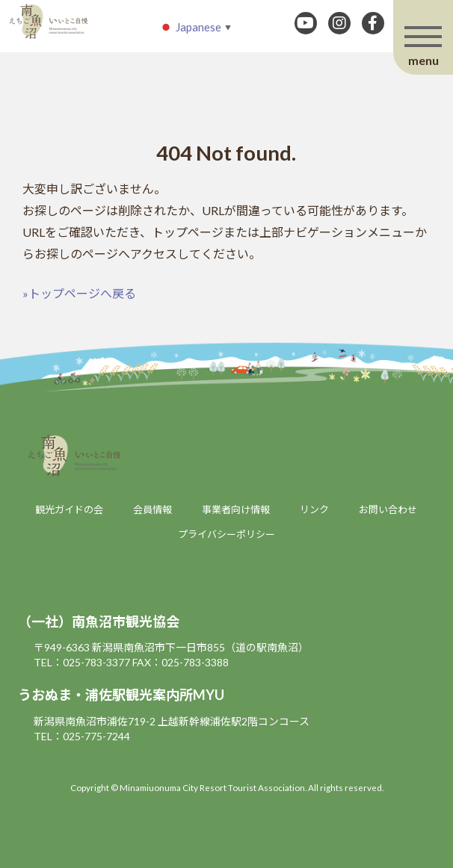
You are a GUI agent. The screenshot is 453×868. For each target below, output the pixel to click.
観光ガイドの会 (69, 509)
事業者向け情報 (236, 509)
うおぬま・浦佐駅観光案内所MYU (121, 695)
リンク (314, 509)
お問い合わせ (388, 509)
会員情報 (152, 509)
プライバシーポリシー (226, 534)
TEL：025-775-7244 (82, 736)
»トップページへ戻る (79, 293)
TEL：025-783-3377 (82, 662)
